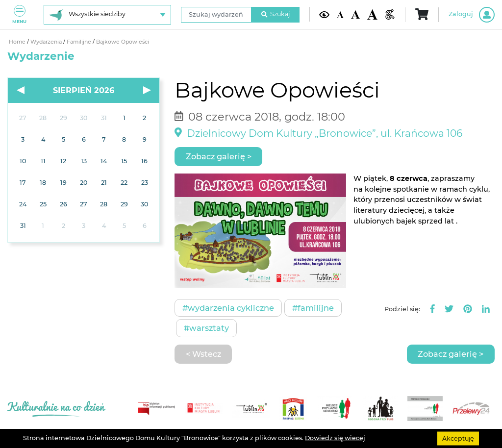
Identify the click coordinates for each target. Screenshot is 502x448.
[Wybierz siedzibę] (107, 15)
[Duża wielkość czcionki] (372, 14)
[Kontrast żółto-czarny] (324, 14)
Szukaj (276, 14)
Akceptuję (458, 438)
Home (18, 42)
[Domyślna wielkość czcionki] (340, 14)
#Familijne (313, 308)
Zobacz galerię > (219, 156)
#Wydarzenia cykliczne (228, 308)
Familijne (80, 42)
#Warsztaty (206, 328)
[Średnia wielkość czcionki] (355, 14)
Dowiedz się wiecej (335, 438)
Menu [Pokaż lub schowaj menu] (19, 14)
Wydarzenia (47, 42)
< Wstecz (203, 354)
